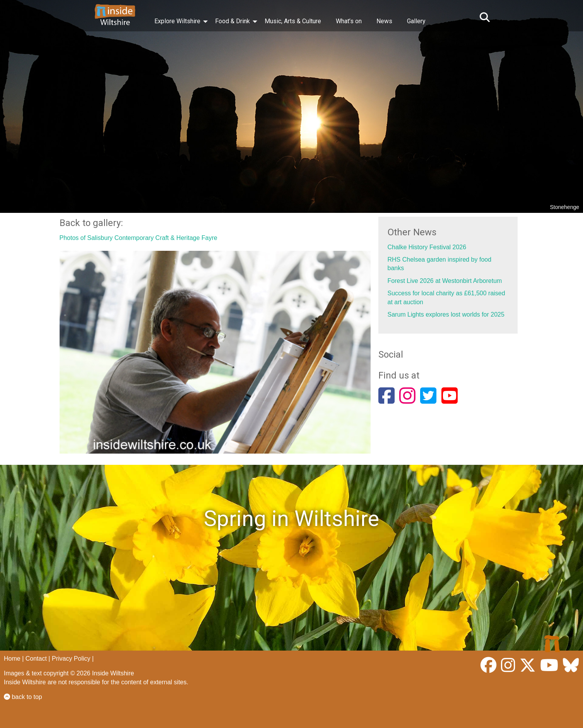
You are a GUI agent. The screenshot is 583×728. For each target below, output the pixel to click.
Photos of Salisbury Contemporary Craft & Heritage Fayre (138, 238)
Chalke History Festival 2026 (427, 247)
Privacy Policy (71, 659)
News (384, 21)
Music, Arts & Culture (293, 21)
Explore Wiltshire (177, 21)
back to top (23, 697)
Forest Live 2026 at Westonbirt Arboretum (445, 281)
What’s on (349, 21)
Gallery (416, 21)
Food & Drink (233, 21)
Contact (36, 659)
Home (12, 659)
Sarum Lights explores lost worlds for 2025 (446, 314)
